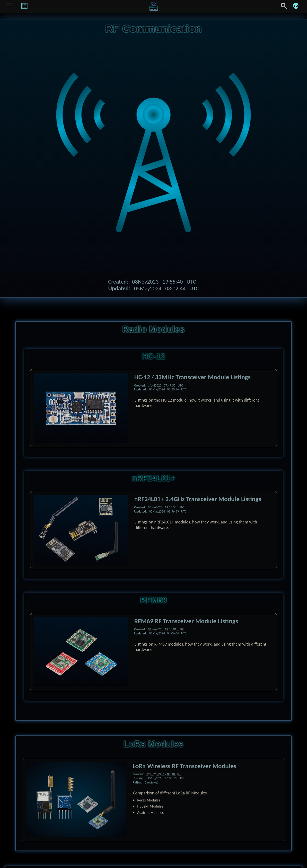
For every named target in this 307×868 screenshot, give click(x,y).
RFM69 (153, 600)
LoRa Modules (153, 744)
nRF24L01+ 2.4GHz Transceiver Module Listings (198, 499)
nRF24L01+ (153, 478)
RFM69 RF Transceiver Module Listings (186, 621)
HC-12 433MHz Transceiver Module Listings (192, 377)
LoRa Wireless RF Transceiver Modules (184, 766)
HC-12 (153, 356)
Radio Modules (153, 329)
